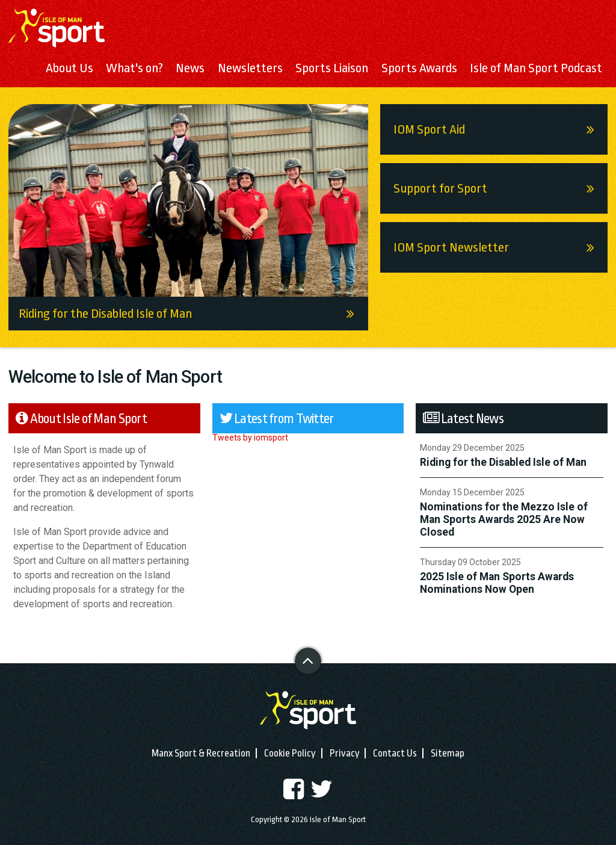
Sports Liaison (332, 68)
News (190, 68)
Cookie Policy (290, 754)
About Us (69, 68)
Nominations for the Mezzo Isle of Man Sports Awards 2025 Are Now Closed (504, 519)
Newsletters (250, 68)
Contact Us (395, 754)
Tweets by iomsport (250, 438)
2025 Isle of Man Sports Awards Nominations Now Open (497, 583)
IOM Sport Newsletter (500, 247)
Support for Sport (500, 188)
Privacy (345, 754)
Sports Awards (419, 68)
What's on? (134, 68)
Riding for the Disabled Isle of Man (193, 314)
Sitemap (448, 754)
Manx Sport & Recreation (201, 754)
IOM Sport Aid (500, 129)
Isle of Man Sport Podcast (536, 68)
